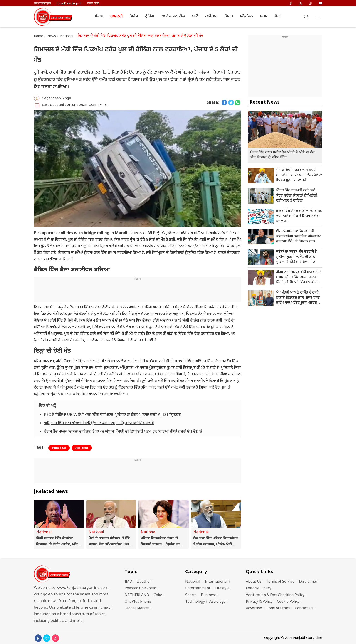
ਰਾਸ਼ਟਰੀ (116, 17)
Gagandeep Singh (56, 98)
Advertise (254, 608)
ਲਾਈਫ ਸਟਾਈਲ (173, 17)
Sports (191, 595)
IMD (128, 582)
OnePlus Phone (138, 602)
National (67, 36)
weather (144, 582)
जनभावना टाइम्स (42, 4)
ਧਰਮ (264, 17)
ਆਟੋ (195, 17)
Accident (82, 448)
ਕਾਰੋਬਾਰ (211, 17)
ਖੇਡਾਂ (278, 17)
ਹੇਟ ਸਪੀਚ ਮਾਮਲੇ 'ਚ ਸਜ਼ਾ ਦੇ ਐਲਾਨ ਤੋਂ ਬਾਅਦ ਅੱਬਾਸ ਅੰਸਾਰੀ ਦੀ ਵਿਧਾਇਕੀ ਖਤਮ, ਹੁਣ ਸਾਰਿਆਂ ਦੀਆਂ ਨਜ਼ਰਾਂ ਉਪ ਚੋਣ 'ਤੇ (123, 432)
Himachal (59, 448)
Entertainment (198, 588)
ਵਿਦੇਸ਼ (134, 17)
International (216, 582)
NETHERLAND (137, 595)
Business (209, 595)
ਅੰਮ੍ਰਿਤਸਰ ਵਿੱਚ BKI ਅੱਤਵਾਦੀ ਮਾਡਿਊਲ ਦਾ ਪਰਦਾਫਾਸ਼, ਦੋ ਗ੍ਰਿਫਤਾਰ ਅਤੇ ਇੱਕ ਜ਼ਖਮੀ (99, 423)
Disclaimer (308, 582)
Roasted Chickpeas (141, 588)
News (52, 36)
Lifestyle (222, 588)
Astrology (217, 602)
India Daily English (69, 4)
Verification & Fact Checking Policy (275, 595)
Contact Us (304, 608)
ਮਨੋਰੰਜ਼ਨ (247, 17)
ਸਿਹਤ (229, 17)
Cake (158, 595)
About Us (254, 582)
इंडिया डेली (93, 4)
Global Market (137, 608)
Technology (195, 602)
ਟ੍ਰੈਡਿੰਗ (150, 17)
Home (38, 36)
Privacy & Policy (259, 602)
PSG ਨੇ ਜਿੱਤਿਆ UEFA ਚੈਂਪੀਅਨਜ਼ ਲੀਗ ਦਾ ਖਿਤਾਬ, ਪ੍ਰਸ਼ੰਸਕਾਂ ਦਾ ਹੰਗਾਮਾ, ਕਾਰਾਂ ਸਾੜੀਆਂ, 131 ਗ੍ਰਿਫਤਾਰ (112, 415)
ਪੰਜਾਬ (99, 17)
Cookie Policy (288, 602)
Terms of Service (280, 582)
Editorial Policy (259, 588)
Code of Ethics (278, 608)
